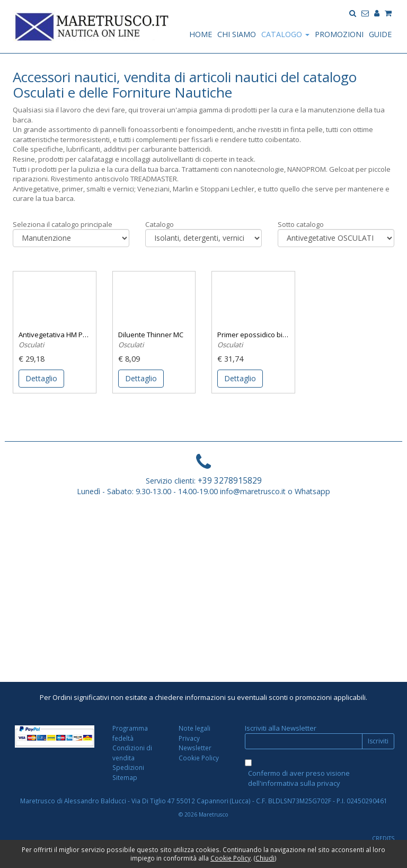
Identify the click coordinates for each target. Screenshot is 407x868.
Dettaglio (41, 378)
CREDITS (383, 838)
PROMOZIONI (339, 34)
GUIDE (380, 34)
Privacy (189, 738)
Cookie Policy (199, 758)
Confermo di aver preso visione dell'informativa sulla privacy (299, 778)
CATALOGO (285, 34)
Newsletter (195, 748)
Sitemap (125, 777)
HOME (201, 34)
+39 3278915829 (230, 480)
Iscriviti (378, 741)
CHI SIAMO (237, 34)
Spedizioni (128, 767)
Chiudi (265, 858)
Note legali (194, 728)
